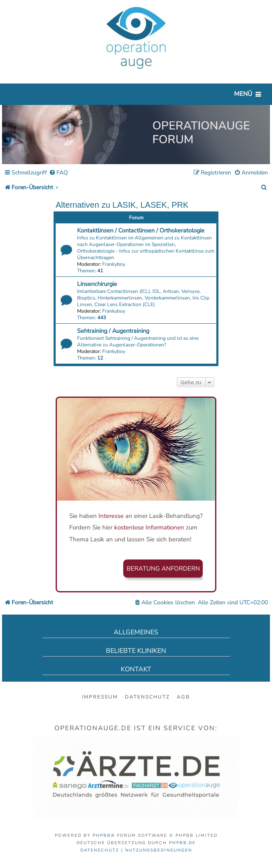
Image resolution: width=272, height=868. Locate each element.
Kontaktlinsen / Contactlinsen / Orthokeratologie (141, 230)
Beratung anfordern (163, 569)
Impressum (100, 697)
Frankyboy (114, 264)
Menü (243, 94)
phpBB (102, 836)
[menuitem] (59, 173)
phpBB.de (182, 843)
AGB (183, 697)
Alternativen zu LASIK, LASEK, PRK (122, 205)
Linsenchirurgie (97, 284)
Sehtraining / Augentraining (113, 331)
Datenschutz (147, 697)
